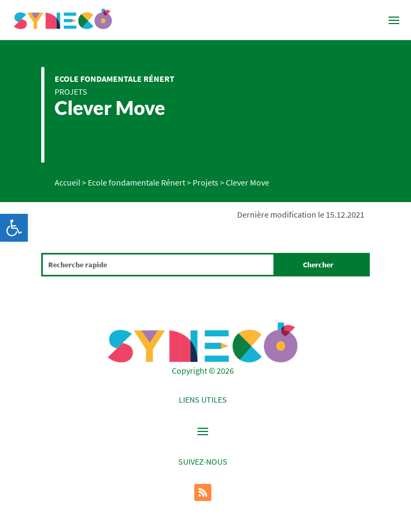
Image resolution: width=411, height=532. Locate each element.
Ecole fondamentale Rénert (115, 79)
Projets (71, 91)
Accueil (67, 182)
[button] (14, 228)
